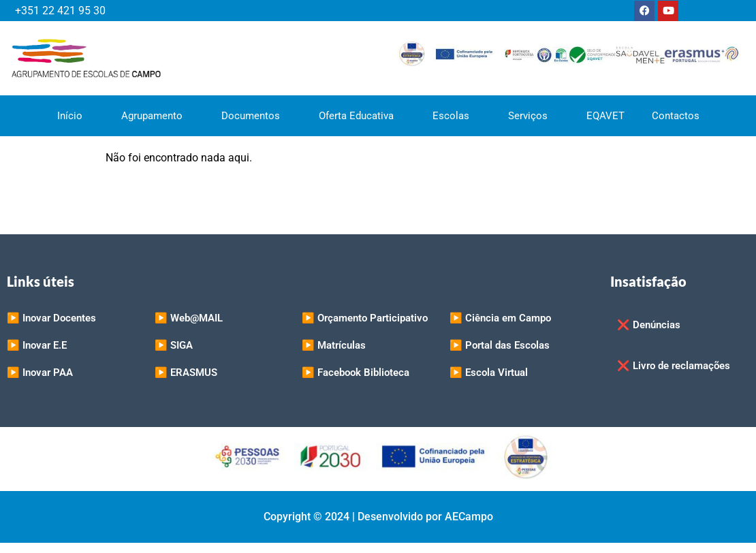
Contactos (676, 116)
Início (76, 116)
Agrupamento (158, 116)
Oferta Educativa (362, 116)
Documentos (256, 116)
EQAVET (605, 116)
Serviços (534, 116)
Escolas (457, 116)
